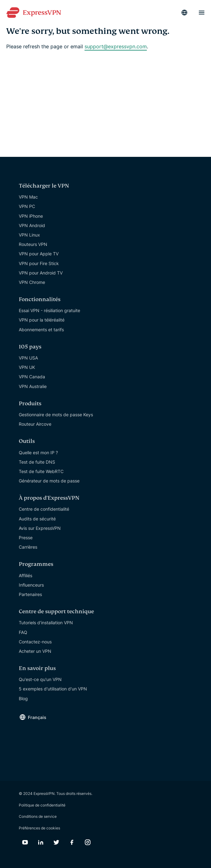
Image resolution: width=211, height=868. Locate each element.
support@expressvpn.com (116, 46)
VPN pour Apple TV (39, 254)
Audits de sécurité (37, 519)
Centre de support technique (56, 612)
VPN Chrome (32, 282)
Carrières (28, 547)
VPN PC (27, 206)
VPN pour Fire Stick (39, 263)
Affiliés (26, 575)
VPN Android (32, 225)
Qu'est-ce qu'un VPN (40, 679)
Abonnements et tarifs (41, 330)
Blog (23, 698)
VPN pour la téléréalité (42, 320)
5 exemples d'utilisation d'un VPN (53, 689)
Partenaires (30, 594)
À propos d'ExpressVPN (49, 498)
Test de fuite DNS (37, 462)
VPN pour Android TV (41, 273)
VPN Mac (28, 197)
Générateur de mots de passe (49, 481)
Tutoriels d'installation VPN (46, 623)
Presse (26, 538)
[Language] (184, 13)
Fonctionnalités (40, 299)
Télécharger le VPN (44, 186)
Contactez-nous (35, 642)
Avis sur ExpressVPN (40, 528)
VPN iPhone (31, 216)
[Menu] (202, 13)
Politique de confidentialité (42, 805)
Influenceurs (31, 585)
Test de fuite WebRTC (41, 471)
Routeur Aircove (35, 424)
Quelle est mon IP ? (38, 453)
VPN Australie (33, 386)
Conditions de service (38, 816)
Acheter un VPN (35, 651)
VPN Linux (29, 235)
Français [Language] (37, 717)
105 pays (30, 347)
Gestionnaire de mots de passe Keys (56, 415)
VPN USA (28, 358)
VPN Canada (32, 377)
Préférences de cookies (39, 828)
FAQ (23, 632)
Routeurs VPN (33, 244)
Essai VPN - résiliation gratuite (49, 310)
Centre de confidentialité (44, 509)
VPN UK (27, 367)
